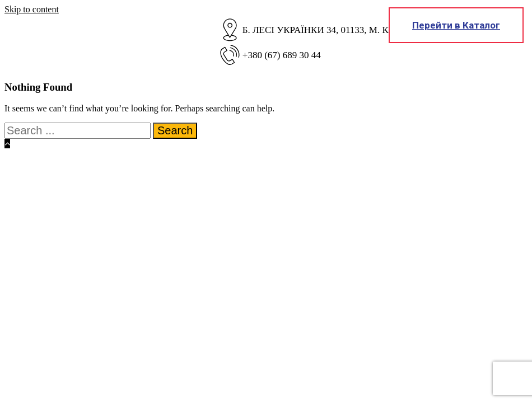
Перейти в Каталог (456, 25)
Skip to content (32, 9)
